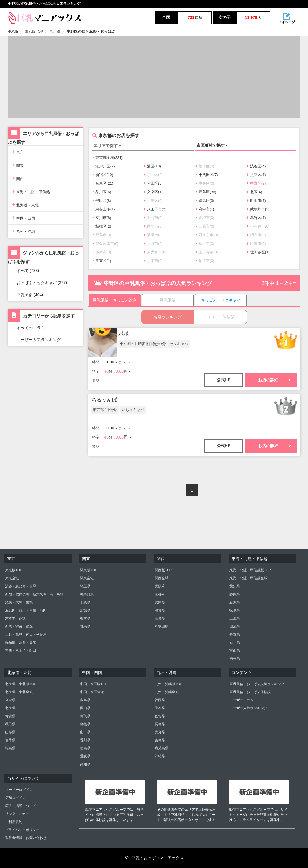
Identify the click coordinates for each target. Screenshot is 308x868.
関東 (18, 165)
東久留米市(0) (106, 244)
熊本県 (160, 708)
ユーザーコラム (242, 700)
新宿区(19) (103, 175)
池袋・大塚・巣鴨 (19, 602)
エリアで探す (108, 146)
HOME (13, 32)
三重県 (235, 618)
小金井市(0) (258, 226)
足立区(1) (257, 175)
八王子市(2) (155, 209)
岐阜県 (235, 610)
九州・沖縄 (24, 231)
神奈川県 (87, 594)
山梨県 (235, 626)
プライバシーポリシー (22, 830)
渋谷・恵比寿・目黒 (21, 586)
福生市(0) (205, 244)
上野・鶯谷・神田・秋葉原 (26, 634)
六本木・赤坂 (15, 618)
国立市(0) (153, 226)
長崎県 (160, 724)
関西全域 (162, 578)
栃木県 (85, 618)
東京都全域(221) (108, 158)
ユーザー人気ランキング (39, 340)
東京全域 (12, 578)
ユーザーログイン (19, 790)
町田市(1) (257, 201)
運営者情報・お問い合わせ (26, 838)
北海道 (10, 708)
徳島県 (85, 748)
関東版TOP (89, 570)
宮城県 (10, 700)
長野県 (235, 634)
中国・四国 (24, 218)
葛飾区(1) (257, 218)
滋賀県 (160, 610)
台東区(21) (103, 183)
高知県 (85, 764)
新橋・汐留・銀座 (19, 626)
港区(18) (153, 166)
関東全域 (87, 578)
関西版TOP (163, 570)
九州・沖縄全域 (167, 692)
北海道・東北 (26, 205)
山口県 (85, 732)
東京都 (55, 32)
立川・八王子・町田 (21, 650)
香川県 (85, 740)
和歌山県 (162, 626)
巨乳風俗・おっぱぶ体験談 (250, 692)
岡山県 (85, 708)
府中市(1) (205, 209)
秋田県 (10, 724)
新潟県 (235, 602)
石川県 (235, 642)
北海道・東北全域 (19, 692)
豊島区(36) (206, 192)
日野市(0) (153, 244)
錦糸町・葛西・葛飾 (21, 642)
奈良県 (160, 618)
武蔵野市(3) (258, 209)
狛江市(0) (205, 261)
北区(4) (255, 192)
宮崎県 (160, 740)
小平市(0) (153, 261)
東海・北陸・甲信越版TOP (250, 570)
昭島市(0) (102, 235)
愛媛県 (85, 756)
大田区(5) (153, 183)
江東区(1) (102, 261)
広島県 (85, 700)
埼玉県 (85, 586)
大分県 (160, 732)
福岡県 (160, 700)
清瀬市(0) (153, 235)
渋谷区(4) (257, 166)
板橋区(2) (102, 226)
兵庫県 (160, 602)
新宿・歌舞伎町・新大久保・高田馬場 (34, 594)
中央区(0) (205, 183)
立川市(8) (102, 218)
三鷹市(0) (205, 226)
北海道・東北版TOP (21, 684)
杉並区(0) (153, 175)
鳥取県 (85, 716)
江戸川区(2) (104, 166)
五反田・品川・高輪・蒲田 (26, 610)
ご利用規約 (14, 822)
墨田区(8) (102, 201)
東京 (18, 152)
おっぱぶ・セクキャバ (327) (42, 283)
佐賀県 (160, 716)
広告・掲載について (21, 806)
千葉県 (85, 602)
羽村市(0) (153, 218)
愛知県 (235, 586)
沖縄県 (160, 756)
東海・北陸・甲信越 (31, 191)
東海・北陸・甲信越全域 (248, 578)
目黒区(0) (153, 201)
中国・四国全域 (92, 692)
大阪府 (160, 586)
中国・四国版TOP (94, 684)
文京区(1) (153, 192)
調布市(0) (257, 235)
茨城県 (85, 610)
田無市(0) (257, 244)
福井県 (235, 658)
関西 (18, 178)
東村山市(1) (104, 209)
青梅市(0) (205, 218)
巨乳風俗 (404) (30, 295)
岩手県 (10, 740)
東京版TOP (34, 32)
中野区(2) (257, 183)
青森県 (10, 716)
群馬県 (85, 626)
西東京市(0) (207, 235)
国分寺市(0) (207, 252)
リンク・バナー (17, 814)
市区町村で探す (212, 145)
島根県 (85, 724)
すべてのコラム (31, 328)
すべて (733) (28, 271)
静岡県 (235, 594)
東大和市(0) (155, 252)
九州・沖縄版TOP (168, 684)
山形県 (10, 732)
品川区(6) (102, 192)
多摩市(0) (102, 252)
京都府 (160, 594)
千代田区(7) (207, 175)
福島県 (10, 748)
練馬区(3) (205, 201)
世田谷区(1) (258, 252)
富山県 (235, 650)
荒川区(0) (205, 166)
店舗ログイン (15, 798)
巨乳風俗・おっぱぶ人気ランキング (257, 684)
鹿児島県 (162, 748)
